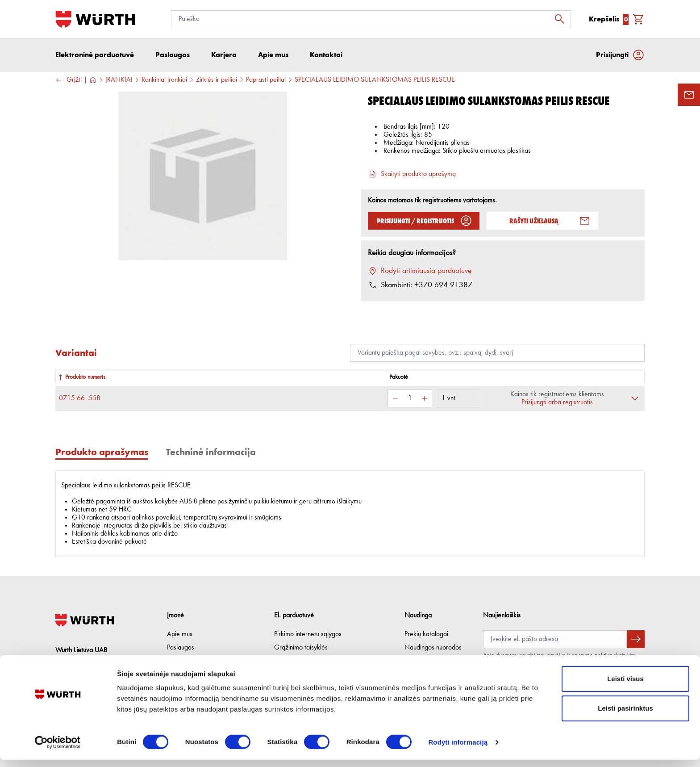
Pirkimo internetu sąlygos (308, 634)
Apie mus (180, 634)
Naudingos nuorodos (433, 648)
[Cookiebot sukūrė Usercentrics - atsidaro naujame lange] (58, 750)
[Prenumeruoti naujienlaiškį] (636, 639)
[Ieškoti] (562, 19)
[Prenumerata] (555, 639)
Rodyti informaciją (458, 749)
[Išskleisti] (635, 399)
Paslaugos (181, 648)
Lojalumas (418, 661)
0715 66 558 (80, 399)
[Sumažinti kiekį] (395, 399)
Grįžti (69, 81)
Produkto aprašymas (102, 453)
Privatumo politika (298, 661)
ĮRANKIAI (119, 81)
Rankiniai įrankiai (164, 81)
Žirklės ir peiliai (217, 81)
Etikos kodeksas (189, 661)
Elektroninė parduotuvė (95, 56)
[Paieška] (371, 19)
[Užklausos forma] (689, 95)
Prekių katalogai (426, 634)
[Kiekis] (410, 399)
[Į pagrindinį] (95, 19)
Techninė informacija (211, 453)
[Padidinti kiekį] (425, 399)
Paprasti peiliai (266, 81)
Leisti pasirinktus (625, 715)
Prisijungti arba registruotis (557, 403)
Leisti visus (625, 686)
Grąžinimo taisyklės (301, 648)
